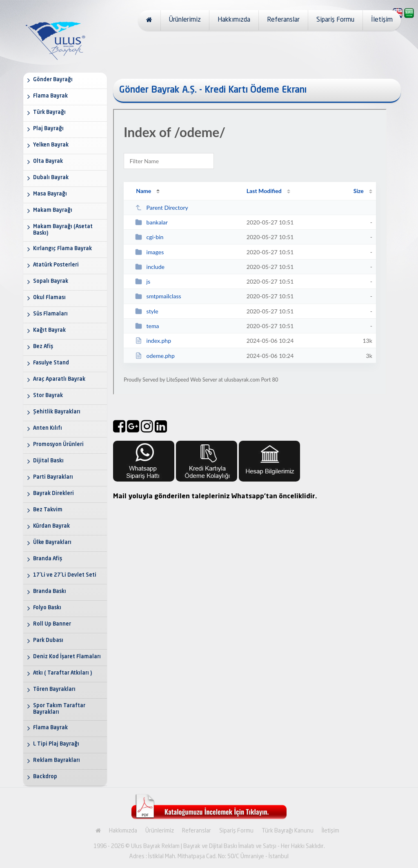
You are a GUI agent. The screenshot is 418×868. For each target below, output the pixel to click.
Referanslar (283, 20)
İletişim (382, 20)
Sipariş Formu (335, 20)
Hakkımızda (234, 20)
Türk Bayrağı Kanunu (288, 831)
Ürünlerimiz (185, 20)
